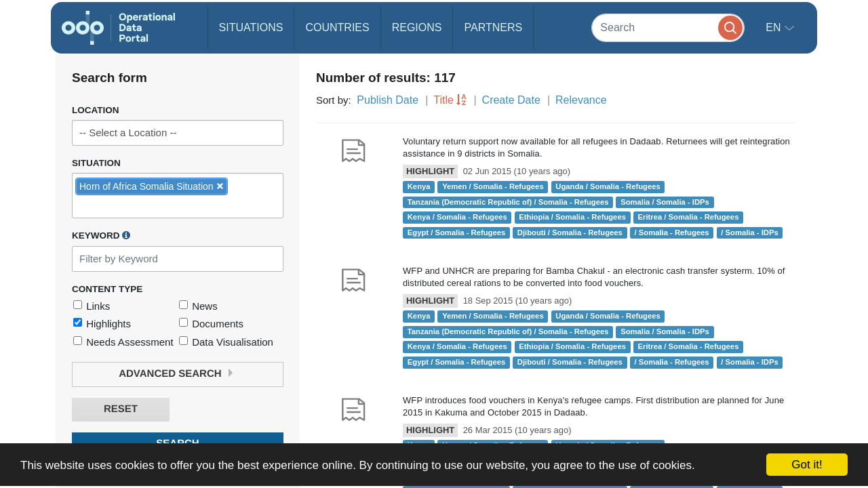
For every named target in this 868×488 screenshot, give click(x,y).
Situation (96, 163)
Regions (417, 27)
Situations (251, 27)
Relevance (581, 100)
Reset (121, 409)
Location (96, 110)
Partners (493, 27)
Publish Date (388, 100)
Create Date (511, 100)
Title (443, 100)
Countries (337, 27)
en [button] (775, 27)
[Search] (668, 27)
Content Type (107, 289)
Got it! (807, 465)
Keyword (101, 235)
